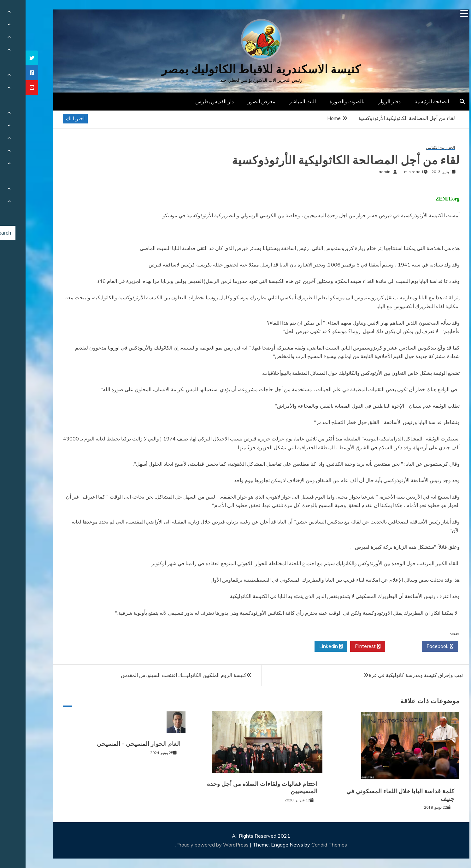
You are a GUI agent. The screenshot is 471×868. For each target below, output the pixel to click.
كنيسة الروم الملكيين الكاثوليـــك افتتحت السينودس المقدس (158, 675)
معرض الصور (236, 101)
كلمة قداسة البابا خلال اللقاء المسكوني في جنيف (375, 795)
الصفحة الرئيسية (406, 101)
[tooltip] (6, 58)
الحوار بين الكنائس (415, 148)
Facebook (414, 646)
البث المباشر (277, 101)
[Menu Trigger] (439, 13)
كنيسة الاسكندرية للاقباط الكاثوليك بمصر (235, 69)
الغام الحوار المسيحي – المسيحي (113, 744)
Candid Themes (304, 845)
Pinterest (342, 646)
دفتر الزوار (364, 101)
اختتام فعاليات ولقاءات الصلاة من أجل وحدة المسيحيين (237, 788)
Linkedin (305, 646)
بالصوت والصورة (321, 101)
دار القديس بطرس (189, 101)
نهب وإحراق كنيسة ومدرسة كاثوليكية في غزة (390, 675)
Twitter (378, 646)
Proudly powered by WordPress (188, 845)
